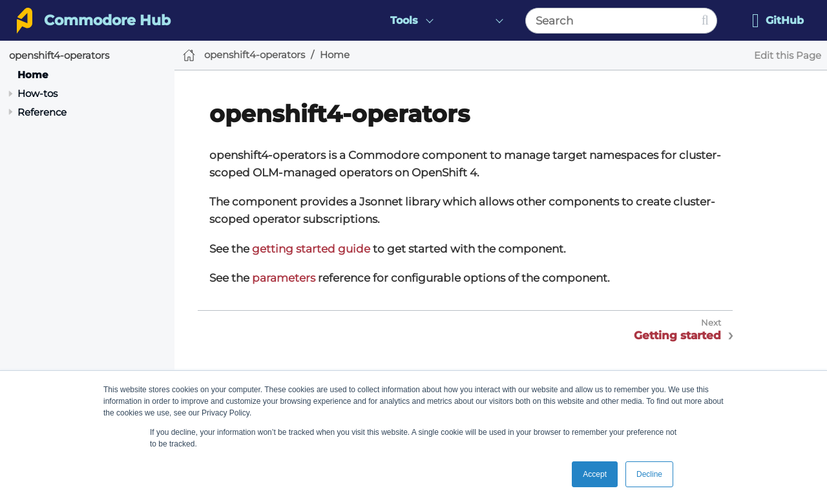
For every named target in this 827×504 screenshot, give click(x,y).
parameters (284, 278)
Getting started (677, 335)
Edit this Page (788, 55)
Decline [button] (649, 474)
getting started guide (311, 249)
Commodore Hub (107, 20)
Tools (404, 20)
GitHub (778, 21)
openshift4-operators (59, 55)
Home (33, 75)
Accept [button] (595, 474)
